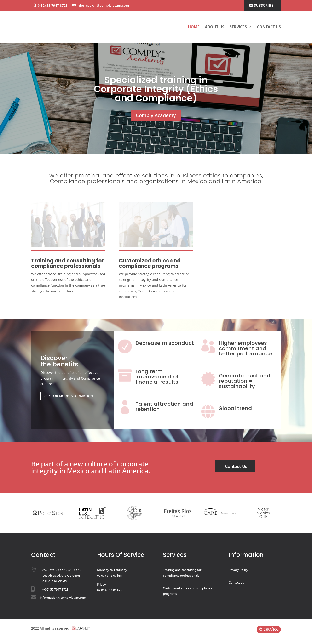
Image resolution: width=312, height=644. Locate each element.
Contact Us (236, 466)
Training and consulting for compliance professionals (67, 263)
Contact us (269, 27)
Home (194, 27)
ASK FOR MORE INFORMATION (69, 396)
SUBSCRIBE (264, 5)
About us (215, 27)
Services (238, 27)
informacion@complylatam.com (103, 5)
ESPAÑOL (271, 629)
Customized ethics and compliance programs (150, 263)
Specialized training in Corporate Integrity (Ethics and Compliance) (156, 89)
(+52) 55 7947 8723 (53, 5)
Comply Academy (156, 116)
